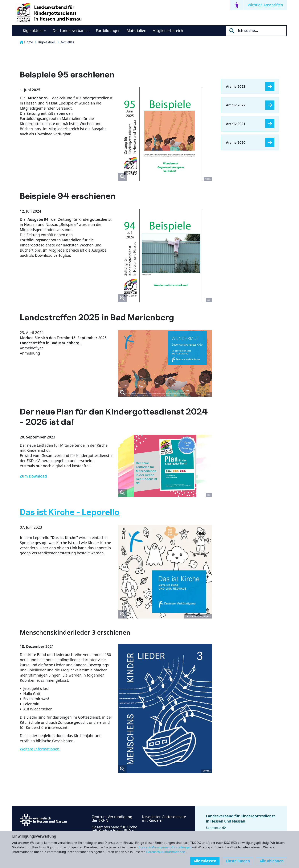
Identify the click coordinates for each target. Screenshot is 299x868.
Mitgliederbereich (168, 31)
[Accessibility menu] (237, 5)
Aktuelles (67, 42)
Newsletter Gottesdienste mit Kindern (164, 819)
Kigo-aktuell (33, 31)
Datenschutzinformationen (166, 852)
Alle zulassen (205, 861)
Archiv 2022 (236, 105)
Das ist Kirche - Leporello (70, 512)
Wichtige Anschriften (265, 5)
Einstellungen (238, 861)
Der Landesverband (70, 31)
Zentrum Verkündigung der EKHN (112, 819)
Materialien (136, 31)
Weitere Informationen (40, 749)
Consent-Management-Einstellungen (165, 847)
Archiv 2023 (236, 86)
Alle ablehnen (271, 861)
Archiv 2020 (236, 142)
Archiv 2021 (236, 124)
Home (26, 42)
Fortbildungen (108, 31)
